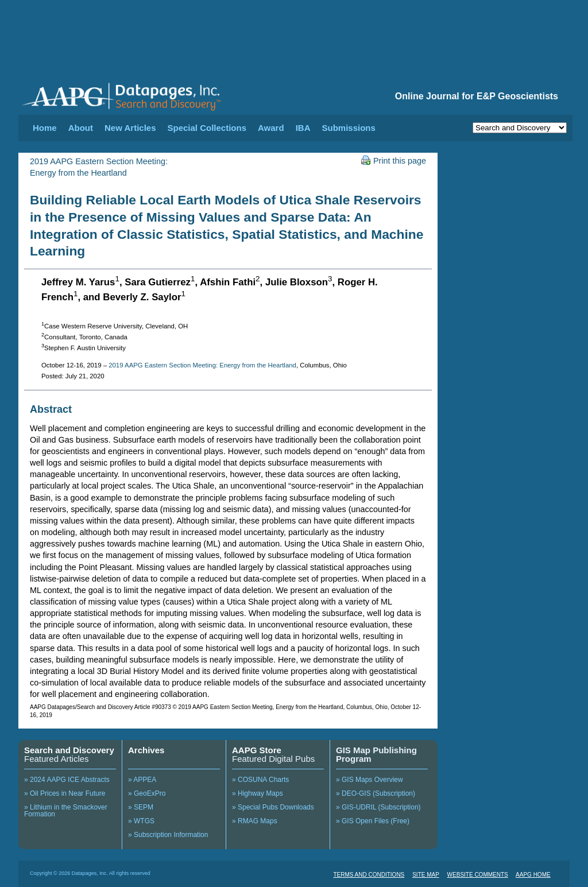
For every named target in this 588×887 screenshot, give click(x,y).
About (81, 128)
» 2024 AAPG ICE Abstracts (67, 780)
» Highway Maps (258, 793)
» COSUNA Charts (260, 780)
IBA (303, 128)
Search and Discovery (69, 750)
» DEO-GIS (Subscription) (376, 793)
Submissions (348, 128)
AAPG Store (257, 750)
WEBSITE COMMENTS (478, 875)
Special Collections (207, 128)
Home (45, 128)
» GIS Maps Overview (370, 780)
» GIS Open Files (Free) (373, 821)
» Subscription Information (168, 835)
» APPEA (142, 780)
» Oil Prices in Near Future (65, 793)
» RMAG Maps (255, 821)
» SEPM (141, 807)
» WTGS (141, 821)
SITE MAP (426, 875)
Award (271, 128)
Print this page (394, 161)
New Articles (130, 128)
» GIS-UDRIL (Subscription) (378, 807)
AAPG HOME (533, 875)
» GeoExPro (147, 793)
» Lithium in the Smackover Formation (66, 811)
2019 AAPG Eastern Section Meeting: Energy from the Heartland (202, 365)
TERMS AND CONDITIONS (369, 875)
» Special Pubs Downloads (273, 807)
